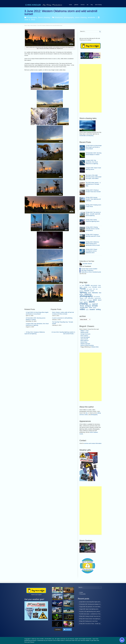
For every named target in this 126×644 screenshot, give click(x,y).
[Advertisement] (91, 88)
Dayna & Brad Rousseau (87, 345)
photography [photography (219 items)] (86, 296)
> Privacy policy (82, 594)
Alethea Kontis (84, 332)
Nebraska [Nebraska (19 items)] (95, 293)
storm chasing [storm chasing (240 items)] (87, 303)
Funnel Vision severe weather (89, 269)
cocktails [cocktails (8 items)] (85, 287)
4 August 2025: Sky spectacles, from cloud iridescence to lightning (92, 162)
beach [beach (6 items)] (83, 285)
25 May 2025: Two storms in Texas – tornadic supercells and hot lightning (93, 214)
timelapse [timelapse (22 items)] (88, 306)
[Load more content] (58, 629)
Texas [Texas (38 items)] (82, 306)
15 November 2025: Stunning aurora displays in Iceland (91, 604)
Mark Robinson (85, 340)
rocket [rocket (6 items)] (86, 298)
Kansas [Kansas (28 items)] (87, 291)
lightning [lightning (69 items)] (83, 292)
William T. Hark (85, 331)
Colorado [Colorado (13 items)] (94, 287)
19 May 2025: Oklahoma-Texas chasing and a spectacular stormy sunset (93, 244)
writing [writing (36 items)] (98, 309)
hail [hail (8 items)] (94, 289)
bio (88, 5)
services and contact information (93, 443)
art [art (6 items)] (80, 285)
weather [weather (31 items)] (92, 309)
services (83, 5)
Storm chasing (44, 17)
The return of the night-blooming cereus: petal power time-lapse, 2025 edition (94, 177)
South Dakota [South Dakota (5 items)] (89, 300)
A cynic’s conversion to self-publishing (62, 318)
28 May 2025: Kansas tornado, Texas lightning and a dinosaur (93, 199)
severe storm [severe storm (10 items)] (98, 298)
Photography (32, 17)
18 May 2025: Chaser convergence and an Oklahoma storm (91, 251)
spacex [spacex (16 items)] (86, 302)
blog (92, 5)
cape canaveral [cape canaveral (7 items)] (94, 285)
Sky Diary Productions (87, 270)
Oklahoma (59, 17)
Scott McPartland (85, 337)
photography (69, 17)
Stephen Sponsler (85, 344)
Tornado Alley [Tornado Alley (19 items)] (84, 308)
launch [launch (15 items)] (92, 291)
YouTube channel (87, 264)
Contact (81, 592)
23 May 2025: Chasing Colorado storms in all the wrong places (92, 229)
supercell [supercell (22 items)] (95, 304)
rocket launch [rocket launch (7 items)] (91, 298)
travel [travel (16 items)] (90, 308)
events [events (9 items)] (99, 287)
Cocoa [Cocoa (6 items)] (90, 287)
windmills (92, 17)
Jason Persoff (84, 339)
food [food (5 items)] (87, 289)
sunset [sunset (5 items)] (90, 304)
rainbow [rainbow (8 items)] (82, 298)
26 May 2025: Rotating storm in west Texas (88, 621)
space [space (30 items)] (95, 300)
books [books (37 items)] (87, 285)
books (71, 5)
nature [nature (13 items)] (89, 293)
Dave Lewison (84, 336)
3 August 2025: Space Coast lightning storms (89, 609)
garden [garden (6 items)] (91, 289)
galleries (76, 5)
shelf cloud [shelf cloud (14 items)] (83, 300)
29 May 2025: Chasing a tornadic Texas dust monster (91, 616)
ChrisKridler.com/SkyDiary (86, 136)
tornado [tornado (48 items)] (95, 306)
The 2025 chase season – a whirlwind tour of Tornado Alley (93, 184)
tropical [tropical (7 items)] (95, 308)
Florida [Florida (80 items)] (83, 289)
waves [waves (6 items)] (87, 310)
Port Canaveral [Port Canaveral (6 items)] (97, 297)
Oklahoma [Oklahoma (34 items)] (88, 294)
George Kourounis (85, 334)
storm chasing (98, 5)
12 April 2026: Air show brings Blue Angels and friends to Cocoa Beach (94, 147)
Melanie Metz (95, 347)
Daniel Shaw (84, 342)
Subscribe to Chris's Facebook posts (91, 272)
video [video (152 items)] (82, 309)
